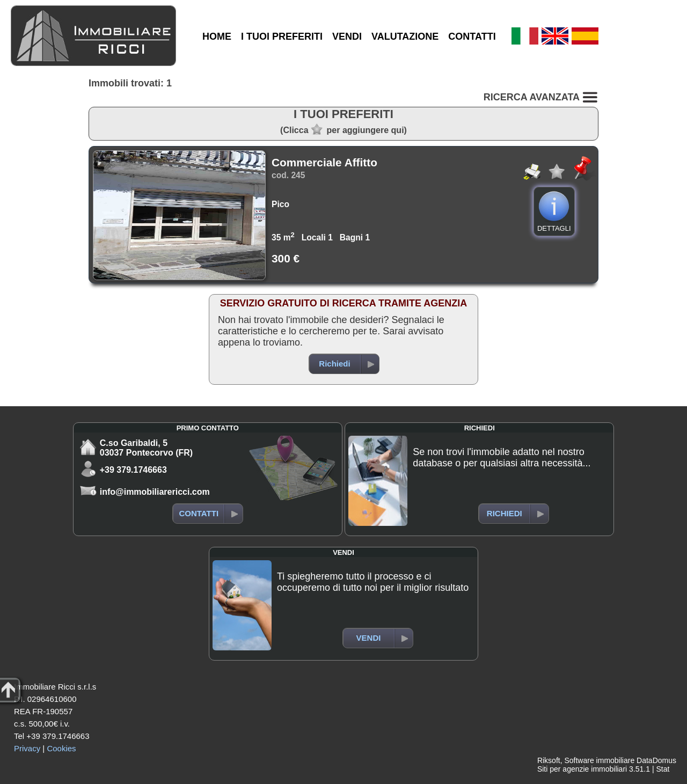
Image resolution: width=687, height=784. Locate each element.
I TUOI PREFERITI (282, 36)
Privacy (27, 748)
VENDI (347, 36)
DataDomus (656, 760)
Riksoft (549, 760)
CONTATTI (472, 36)
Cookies (61, 748)
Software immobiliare (599, 760)
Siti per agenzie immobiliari (582, 769)
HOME (217, 36)
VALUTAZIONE (405, 36)
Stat (663, 769)
